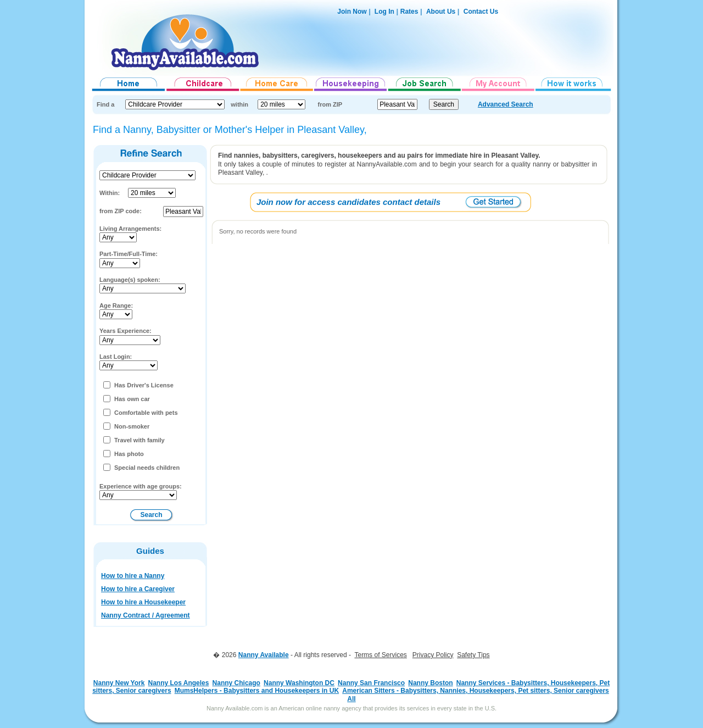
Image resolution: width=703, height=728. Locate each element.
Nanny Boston (430, 683)
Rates (409, 12)
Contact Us (481, 12)
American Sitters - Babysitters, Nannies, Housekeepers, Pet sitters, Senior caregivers (476, 691)
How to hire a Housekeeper (143, 602)
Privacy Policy (433, 655)
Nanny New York (119, 683)
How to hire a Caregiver (138, 589)
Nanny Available (264, 655)
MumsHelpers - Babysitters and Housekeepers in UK (257, 691)
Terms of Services (380, 655)
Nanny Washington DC (299, 683)
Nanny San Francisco (371, 683)
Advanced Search (506, 104)
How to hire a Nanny (133, 576)
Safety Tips (473, 655)
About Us (441, 12)
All (351, 699)
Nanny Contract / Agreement (146, 615)
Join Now (352, 12)
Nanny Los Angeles (179, 683)
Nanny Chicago (236, 683)
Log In (384, 12)
